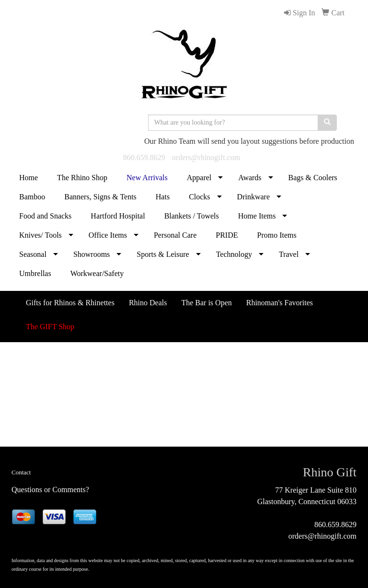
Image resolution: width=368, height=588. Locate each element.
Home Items (257, 216)
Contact (21, 472)
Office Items (108, 235)
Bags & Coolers (313, 178)
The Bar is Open (206, 303)
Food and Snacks (45, 216)
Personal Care (175, 235)
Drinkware (253, 197)
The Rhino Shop (82, 178)
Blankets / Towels (192, 216)
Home (29, 178)
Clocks (199, 197)
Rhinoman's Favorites (280, 303)
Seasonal (33, 254)
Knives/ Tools (40, 235)
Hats (163, 197)
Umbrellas (35, 273)
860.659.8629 (144, 157)
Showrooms (92, 254)
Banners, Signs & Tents (100, 197)
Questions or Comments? (50, 490)
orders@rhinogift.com (206, 157)
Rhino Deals (148, 303)
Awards (250, 178)
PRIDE (227, 235)
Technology (234, 254)
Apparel (199, 178)
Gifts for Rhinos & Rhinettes (70, 303)
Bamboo (32, 197)
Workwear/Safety (97, 273)
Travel (289, 254)
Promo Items (276, 235)
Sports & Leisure (163, 254)
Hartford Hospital (118, 216)
